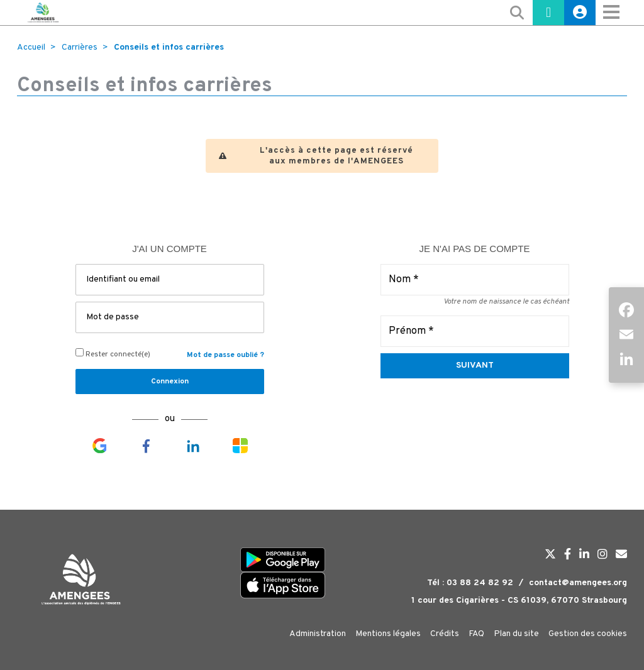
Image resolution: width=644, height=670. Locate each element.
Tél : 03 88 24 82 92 (470, 583)
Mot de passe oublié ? (225, 355)
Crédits (445, 634)
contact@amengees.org (578, 583)
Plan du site (516, 634)
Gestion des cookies (588, 634)
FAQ (476, 634)
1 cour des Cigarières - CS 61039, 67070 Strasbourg (519, 601)
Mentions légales (388, 634)
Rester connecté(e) (113, 354)
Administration (318, 634)
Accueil (31, 47)
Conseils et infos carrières (169, 47)
